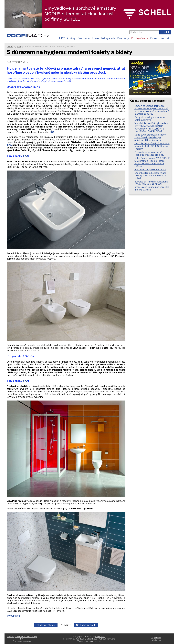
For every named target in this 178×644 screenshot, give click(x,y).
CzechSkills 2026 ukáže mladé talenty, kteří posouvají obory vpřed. (150, 176)
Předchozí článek (46, 625)
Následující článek (86, 625)
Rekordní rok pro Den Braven (150, 170)
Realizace (84, 38)
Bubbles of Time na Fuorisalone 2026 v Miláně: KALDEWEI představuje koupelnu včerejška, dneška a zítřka (152, 186)
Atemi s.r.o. (100, 637)
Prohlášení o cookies (22, 641)
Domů (10, 47)
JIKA (52, 132)
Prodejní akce (139, 38)
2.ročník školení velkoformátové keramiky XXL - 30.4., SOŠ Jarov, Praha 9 (152, 146)
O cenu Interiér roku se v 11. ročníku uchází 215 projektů (149, 154)
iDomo (154, 38)
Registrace (156, 638)
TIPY (62, 38)
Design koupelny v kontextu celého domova (150, 119)
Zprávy (71, 38)
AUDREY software (107, 639)
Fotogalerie (108, 38)
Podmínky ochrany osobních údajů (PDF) (22, 638)
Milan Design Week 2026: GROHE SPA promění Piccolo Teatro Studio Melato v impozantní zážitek (152, 162)
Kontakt (166, 38)
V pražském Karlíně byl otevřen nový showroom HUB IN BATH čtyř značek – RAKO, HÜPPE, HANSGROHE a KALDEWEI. (151, 127)
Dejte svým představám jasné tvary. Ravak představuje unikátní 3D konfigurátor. (150, 137)
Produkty (123, 38)
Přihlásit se (156, 640)
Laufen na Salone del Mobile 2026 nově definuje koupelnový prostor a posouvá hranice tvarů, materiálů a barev (152, 110)
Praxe (95, 38)
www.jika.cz (13, 616)
